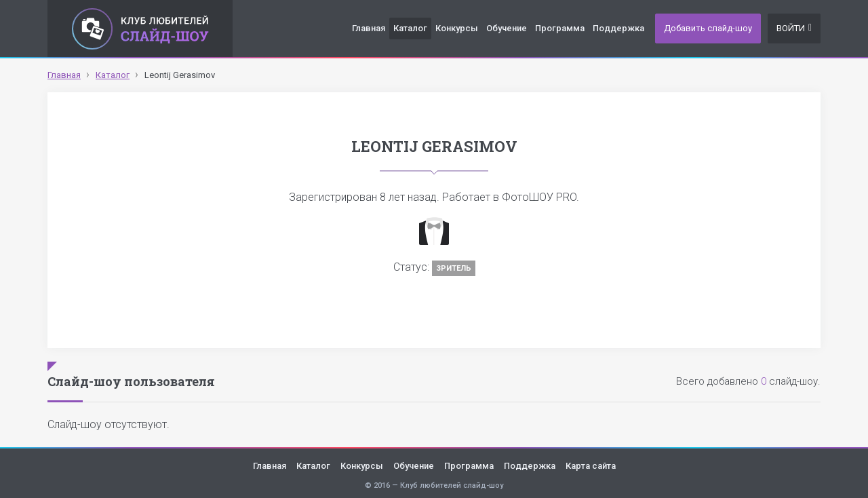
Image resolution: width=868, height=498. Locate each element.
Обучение (507, 28)
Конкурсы (457, 28)
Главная (369, 28)
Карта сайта (591, 466)
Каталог (410, 28)
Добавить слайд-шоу (708, 28)
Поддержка (618, 28)
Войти (794, 28)
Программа (560, 28)
